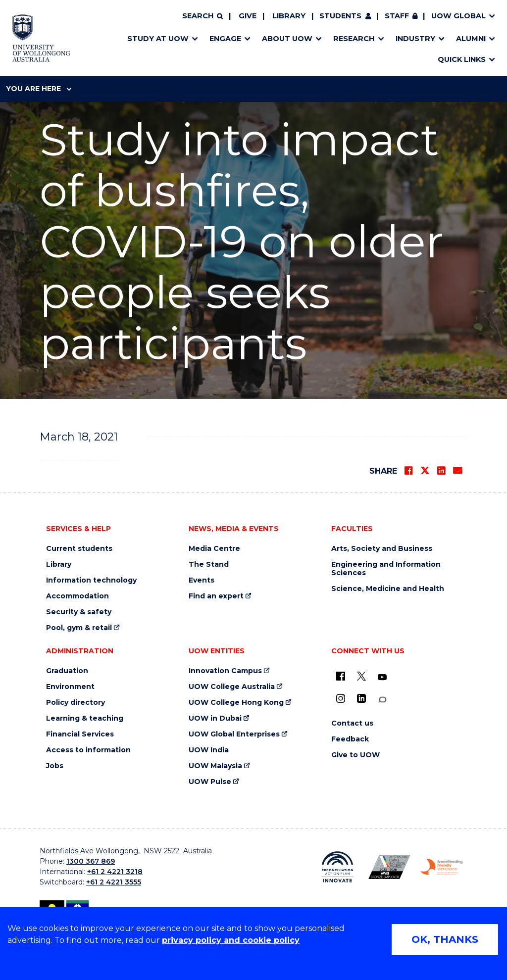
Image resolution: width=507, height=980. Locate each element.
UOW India (209, 750)
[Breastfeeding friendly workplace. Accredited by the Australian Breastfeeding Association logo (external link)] (441, 867)
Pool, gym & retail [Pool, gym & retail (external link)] (79, 628)
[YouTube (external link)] (382, 678)
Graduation (67, 671)
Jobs (55, 766)
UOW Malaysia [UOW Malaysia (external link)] (215, 766)
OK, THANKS (445, 939)
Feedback (350, 739)
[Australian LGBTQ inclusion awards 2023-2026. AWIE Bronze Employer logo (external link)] (389, 867)
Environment (70, 687)
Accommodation (77, 596)
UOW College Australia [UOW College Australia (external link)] (232, 687)
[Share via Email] (457, 471)
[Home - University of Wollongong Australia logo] (41, 38)
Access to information (88, 750)
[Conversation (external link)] (382, 700)
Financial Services (80, 734)
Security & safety (79, 612)
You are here (39, 89)
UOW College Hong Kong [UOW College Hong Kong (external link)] (236, 703)
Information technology (91, 580)
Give (248, 16)
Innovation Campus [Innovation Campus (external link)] (225, 671)
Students (340, 16)
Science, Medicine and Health (388, 589)
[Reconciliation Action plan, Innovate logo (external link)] (337, 867)
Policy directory (76, 703)
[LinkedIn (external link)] (361, 698)
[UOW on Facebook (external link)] (341, 676)
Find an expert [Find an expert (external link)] (216, 596)
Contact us (352, 723)
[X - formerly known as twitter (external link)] (361, 676)
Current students (79, 549)
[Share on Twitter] (425, 471)
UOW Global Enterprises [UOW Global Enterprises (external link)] (234, 734)
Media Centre (214, 549)
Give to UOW (355, 755)
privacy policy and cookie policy (231, 940)
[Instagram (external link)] (341, 698)
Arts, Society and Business (382, 549)
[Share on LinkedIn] (441, 471)
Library (289, 16)
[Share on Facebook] (408, 471)
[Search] (203, 16)
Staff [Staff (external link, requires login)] (397, 16)
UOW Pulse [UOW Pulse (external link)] (210, 782)
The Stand (209, 564)
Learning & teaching (85, 718)
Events (202, 580)
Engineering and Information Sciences (386, 569)
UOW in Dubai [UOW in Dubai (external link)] (215, 718)
